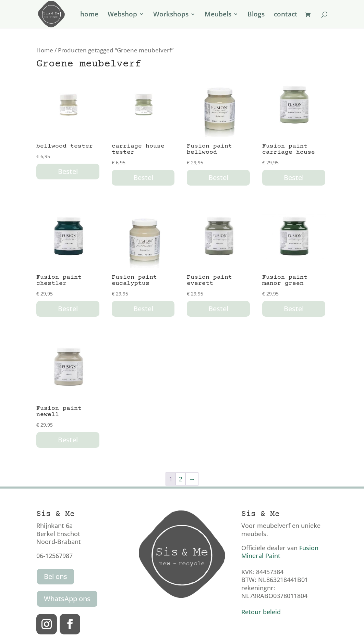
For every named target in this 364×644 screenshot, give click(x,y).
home (89, 15)
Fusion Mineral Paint (280, 552)
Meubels (218, 15)
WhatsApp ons (67, 599)
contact (286, 15)
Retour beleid (261, 612)
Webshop (122, 15)
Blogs (256, 15)
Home (45, 50)
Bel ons (56, 576)
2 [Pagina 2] (181, 479)
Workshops (171, 15)
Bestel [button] (68, 171)
